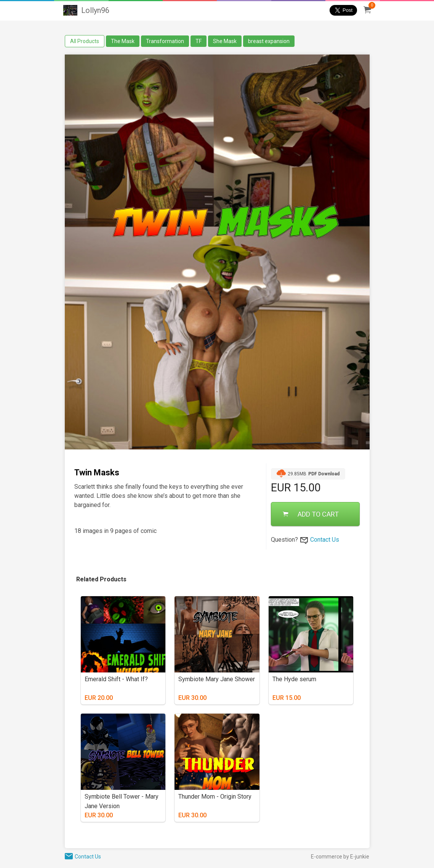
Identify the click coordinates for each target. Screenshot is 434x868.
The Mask (123, 41)
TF (199, 41)
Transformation (165, 41)
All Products (85, 41)
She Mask (225, 41)
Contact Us (325, 540)
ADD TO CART (311, 514)
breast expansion (269, 41)
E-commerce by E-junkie (340, 857)
